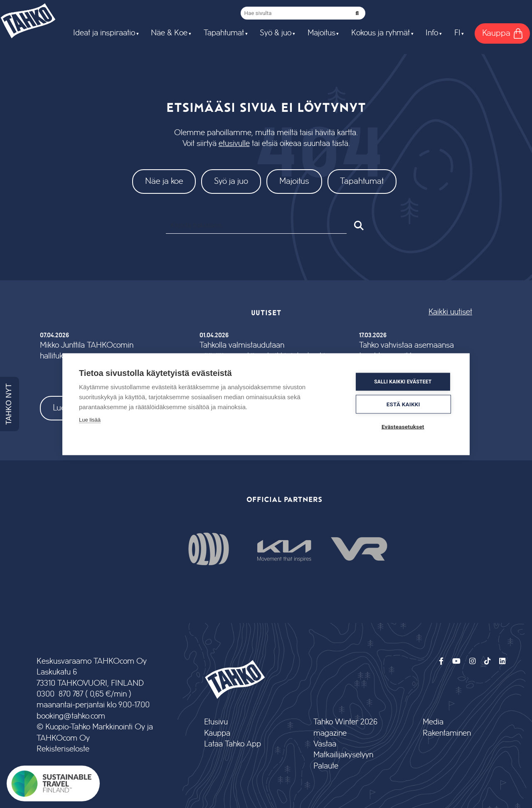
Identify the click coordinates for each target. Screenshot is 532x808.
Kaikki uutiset (450, 312)
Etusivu (216, 722)
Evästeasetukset (403, 426)
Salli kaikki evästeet (403, 382)
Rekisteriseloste (63, 749)
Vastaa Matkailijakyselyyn (343, 750)
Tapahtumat (224, 33)
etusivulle (234, 144)
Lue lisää (90, 419)
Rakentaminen (447, 733)
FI (457, 33)
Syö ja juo (231, 181)
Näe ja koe (164, 181)
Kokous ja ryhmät (381, 33)
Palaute (326, 766)
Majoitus (321, 33)
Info (432, 33)
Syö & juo (276, 33)
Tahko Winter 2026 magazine (345, 728)
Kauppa (217, 733)
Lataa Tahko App (233, 744)
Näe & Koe (169, 33)
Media (433, 722)
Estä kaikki (403, 404)
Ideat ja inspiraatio (104, 33)
